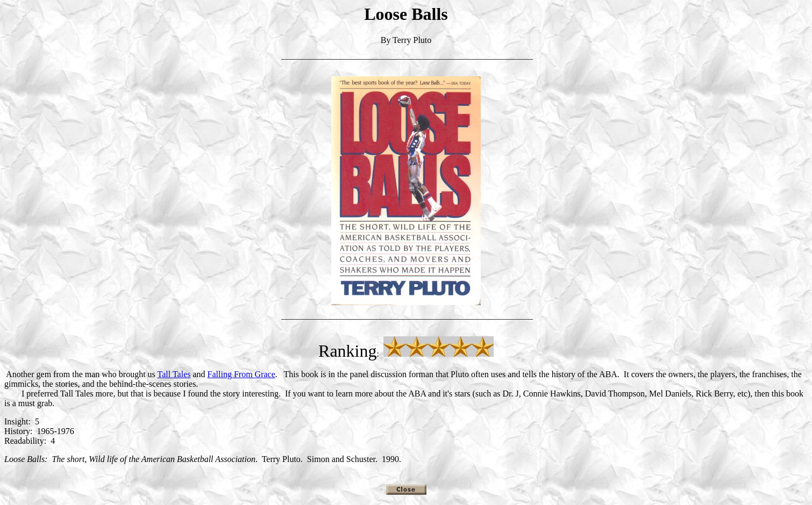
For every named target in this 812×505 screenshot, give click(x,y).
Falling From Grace (241, 374)
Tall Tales (174, 374)
